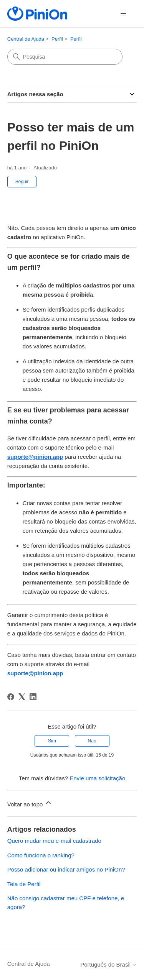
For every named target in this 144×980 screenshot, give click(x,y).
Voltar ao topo (30, 803)
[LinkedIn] (33, 697)
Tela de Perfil (24, 884)
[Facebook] (11, 697)
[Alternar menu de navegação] (123, 14)
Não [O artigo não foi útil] (92, 741)
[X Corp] (22, 697)
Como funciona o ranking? (41, 855)
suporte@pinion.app (35, 457)
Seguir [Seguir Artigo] (22, 182)
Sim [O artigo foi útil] (52, 741)
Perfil (57, 39)
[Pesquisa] (65, 57)
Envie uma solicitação (97, 778)
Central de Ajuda (26, 39)
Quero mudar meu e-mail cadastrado (54, 841)
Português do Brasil (108, 964)
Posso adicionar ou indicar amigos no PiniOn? (66, 869)
